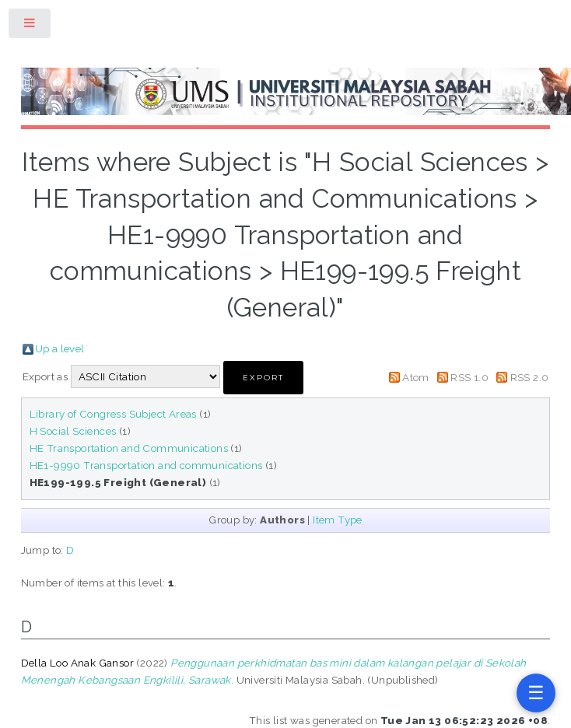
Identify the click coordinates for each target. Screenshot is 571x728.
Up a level (60, 348)
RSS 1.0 (469, 377)
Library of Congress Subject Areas (113, 414)
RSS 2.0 (530, 377)
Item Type (338, 520)
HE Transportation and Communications (129, 448)
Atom (416, 377)
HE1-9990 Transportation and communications (146, 465)
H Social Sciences (73, 431)
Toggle (30, 26)
